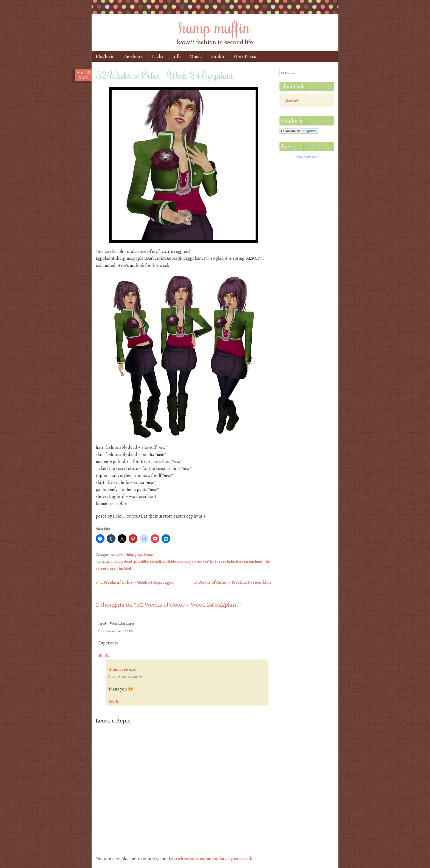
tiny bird (124, 569)
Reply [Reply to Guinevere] (114, 702)
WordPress (245, 56)
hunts (148, 555)
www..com (307, 157)
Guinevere (118, 670)
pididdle (141, 562)
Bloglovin (105, 56)
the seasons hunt (249, 562)
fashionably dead (118, 562)
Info (176, 56)
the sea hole (224, 562)
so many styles (190, 562)
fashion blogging (128, 555)
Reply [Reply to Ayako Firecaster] (104, 656)
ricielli (155, 562)
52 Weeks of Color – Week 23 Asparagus (135, 583)
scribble (169, 562)
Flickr (158, 56)
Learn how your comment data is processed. (210, 859)
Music (195, 56)
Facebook (133, 56)
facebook (294, 86)
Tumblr (217, 56)
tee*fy (208, 562)
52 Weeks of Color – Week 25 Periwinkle (232, 583)
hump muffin (215, 27)
